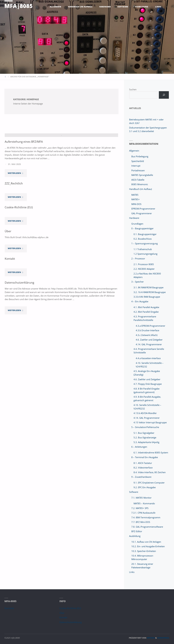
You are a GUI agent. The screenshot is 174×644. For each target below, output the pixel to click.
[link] (167, 7)
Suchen (133, 89)
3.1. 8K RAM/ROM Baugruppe (148, 287)
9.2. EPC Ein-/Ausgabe (145, 487)
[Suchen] (164, 95)
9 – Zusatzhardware (141, 477)
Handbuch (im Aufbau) (140, 189)
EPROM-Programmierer (143, 209)
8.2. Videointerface (143, 468)
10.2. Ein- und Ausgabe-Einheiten (148, 546)
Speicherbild (138, 161)
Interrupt (136, 166)
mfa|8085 (19, 6)
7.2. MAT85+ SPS (140, 508)
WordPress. (163, 638)
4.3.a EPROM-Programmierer (150, 326)
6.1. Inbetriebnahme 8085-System (151, 452)
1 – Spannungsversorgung (145, 243)
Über (8, 272)
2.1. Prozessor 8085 (144, 264)
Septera (151, 638)
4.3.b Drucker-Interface (147, 330)
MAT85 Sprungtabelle (142, 175)
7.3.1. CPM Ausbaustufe (143, 513)
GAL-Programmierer (142, 213)
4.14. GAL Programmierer (149, 344)
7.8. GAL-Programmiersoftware (147, 527)
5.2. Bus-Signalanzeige (145, 437)
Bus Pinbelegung (140, 156)
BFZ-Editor (137, 531)
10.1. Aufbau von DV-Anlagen (146, 542)
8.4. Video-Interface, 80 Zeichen (150, 472)
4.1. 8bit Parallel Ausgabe (146, 307)
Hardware (134, 218)
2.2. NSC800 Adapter (144, 269)
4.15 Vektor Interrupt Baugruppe (150, 422)
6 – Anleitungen (139, 447)
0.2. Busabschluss (143, 239)
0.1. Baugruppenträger (145, 234)
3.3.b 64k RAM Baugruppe (147, 297)
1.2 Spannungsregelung (145, 254)
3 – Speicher (138, 282)
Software (134, 492)
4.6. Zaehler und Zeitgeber (149, 340)
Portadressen (138, 170)
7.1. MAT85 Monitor (141, 498)
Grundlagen (137, 224)
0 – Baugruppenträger (142, 228)
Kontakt (10, 299)
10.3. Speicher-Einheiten (144, 551)
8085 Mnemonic (140, 184)
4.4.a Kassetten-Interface (148, 358)
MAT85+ (136, 199)
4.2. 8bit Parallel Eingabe (146, 312)
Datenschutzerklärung (19, 323)
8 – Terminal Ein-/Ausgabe (145, 457)
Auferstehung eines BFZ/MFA (24, 182)
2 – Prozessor (138, 258)
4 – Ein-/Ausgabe (140, 301)
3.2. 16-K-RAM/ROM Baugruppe (150, 292)
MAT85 (135, 195)
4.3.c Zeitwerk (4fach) (147, 335)
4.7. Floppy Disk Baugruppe (148, 384)
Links (132, 572)
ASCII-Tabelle (138, 180)
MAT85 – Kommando (144, 503)
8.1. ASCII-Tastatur (143, 463)
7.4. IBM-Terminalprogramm (146, 517)
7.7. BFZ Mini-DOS (141, 522)
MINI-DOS (136, 204)
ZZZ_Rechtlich (14, 224)
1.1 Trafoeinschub (143, 249)
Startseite (9, 608)
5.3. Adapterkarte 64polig (146, 442)
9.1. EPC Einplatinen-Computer (149, 483)
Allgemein (134, 151)
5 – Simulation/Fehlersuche (145, 427)
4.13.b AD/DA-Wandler (145, 413)
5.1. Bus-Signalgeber (144, 433)
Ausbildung (135, 536)
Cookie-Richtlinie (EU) (19, 248)
